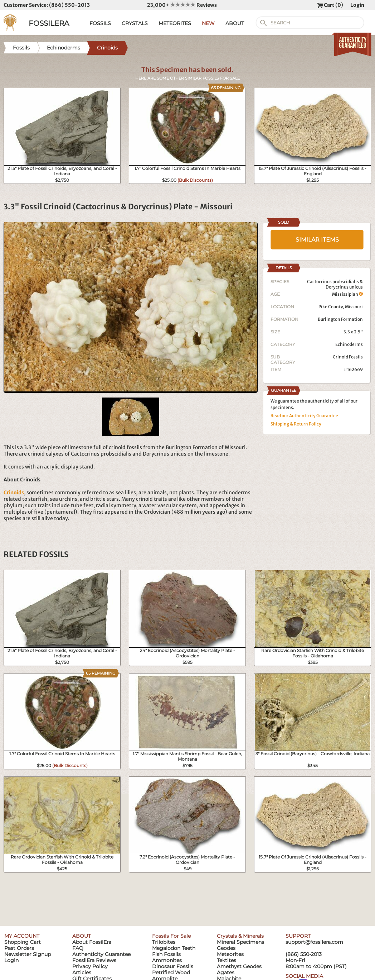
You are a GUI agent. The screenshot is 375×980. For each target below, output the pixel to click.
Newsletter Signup (28, 954)
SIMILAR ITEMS (317, 240)
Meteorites (230, 954)
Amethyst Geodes (239, 966)
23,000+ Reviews (182, 5)
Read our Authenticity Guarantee (304, 416)
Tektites (227, 960)
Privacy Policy (90, 966)
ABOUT (235, 23)
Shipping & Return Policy (296, 424)
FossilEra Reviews (94, 960)
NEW (208, 23)
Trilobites (164, 942)
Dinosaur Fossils (173, 966)
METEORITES (175, 23)
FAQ (78, 948)
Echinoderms (349, 344)
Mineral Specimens (240, 942)
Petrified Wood (171, 972)
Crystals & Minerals (240, 936)
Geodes (226, 948)
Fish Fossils (166, 954)
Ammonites (167, 960)
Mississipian (347, 294)
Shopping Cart (23, 942)
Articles (82, 972)
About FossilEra (92, 942)
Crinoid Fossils (348, 357)
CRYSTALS (135, 23)
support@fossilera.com (314, 942)
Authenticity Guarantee (101, 954)
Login (357, 5)
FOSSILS (100, 23)
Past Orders (19, 948)
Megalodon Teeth (174, 948)
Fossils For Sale (171, 936)
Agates (226, 972)
